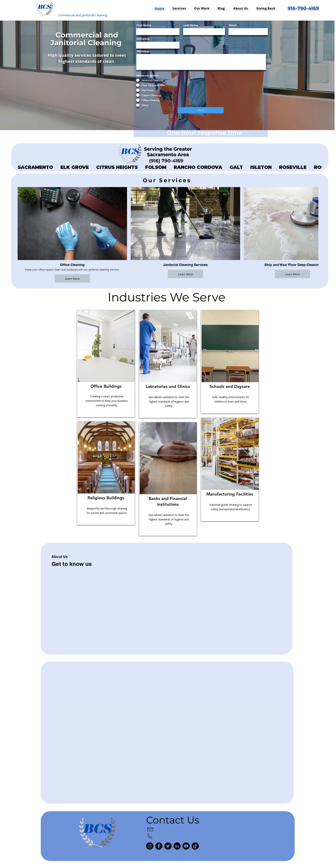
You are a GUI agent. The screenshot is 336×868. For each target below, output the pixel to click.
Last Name (191, 25)
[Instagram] (150, 846)
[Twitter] (168, 846)
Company (143, 39)
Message (143, 51)
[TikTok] (195, 846)
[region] (106, 364)
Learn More (72, 278)
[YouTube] (186, 846)
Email (233, 25)
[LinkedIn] (177, 846)
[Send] (201, 110)
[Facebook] (159, 846)
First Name (144, 25)
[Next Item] (312, 237)
